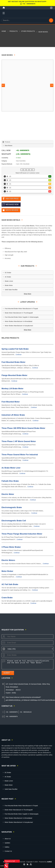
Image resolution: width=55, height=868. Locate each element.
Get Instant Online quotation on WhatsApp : (27, 3)
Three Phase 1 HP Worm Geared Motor (19, 441)
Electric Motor (8, 494)
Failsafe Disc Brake (10, 481)
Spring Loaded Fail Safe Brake (15, 349)
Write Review (12, 210)
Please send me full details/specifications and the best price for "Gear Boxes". (30, 664)
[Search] (51, 20)
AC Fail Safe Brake (10, 584)
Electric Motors (8, 560)
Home (4, 31)
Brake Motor (9, 285)
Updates (7, 843)
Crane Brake (7, 598)
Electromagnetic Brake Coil (14, 521)
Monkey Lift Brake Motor (12, 389)
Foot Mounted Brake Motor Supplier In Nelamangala (22, 317)
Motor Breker (7, 571)
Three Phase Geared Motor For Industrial (20, 455)
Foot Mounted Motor (11, 402)
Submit (7, 673)
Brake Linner (9, 281)
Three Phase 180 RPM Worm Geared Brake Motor (23, 428)
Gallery (7, 847)
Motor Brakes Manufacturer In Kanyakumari (19, 326)
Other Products (28, 31)
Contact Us (8, 851)
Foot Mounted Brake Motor (13, 362)
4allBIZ (49, 862)
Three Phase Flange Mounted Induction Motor (22, 534)
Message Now (12, 204)
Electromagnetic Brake (12, 507)
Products (14, 31)
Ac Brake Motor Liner (11, 468)
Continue (19, 355)
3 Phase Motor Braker (11, 547)
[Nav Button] (3, 86)
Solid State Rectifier (11, 290)
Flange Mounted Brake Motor (14, 375)
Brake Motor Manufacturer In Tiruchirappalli (19, 313)
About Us (8, 839)
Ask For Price (12, 199)
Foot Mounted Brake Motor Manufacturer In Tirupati (21, 309)
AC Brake (8, 277)
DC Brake (8, 273)
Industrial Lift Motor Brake (13, 415)
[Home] (4, 8)
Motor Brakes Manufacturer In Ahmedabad (19, 321)
